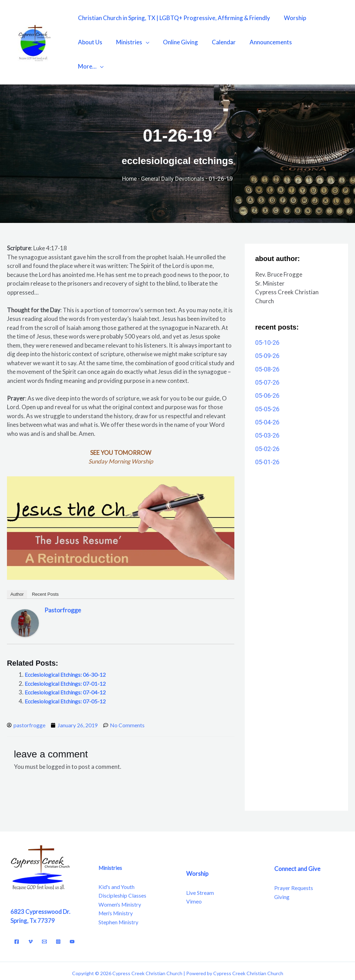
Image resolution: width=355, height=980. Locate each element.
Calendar (217, 42)
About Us (89, 42)
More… (304, 42)
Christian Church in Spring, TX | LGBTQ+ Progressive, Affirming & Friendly (173, 18)
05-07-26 (267, 358)
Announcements (261, 42)
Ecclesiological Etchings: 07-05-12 (69, 677)
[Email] (44, 918)
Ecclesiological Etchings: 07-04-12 (69, 668)
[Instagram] (58, 918)
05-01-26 (267, 438)
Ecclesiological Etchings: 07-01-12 (69, 659)
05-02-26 (267, 425)
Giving (283, 873)
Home (128, 154)
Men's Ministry (118, 890)
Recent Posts (45, 570)
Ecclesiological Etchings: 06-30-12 (69, 650)
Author (17, 570)
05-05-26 (267, 385)
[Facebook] (17, 918)
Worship (292, 18)
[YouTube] (72, 918)
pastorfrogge (63, 586)
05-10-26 (267, 318)
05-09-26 (267, 331)
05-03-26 (267, 411)
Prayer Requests (296, 864)
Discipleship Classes (124, 872)
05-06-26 (267, 371)
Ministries (126, 42)
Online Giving (175, 42)
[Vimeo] (31, 918)
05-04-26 (267, 398)
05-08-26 (267, 345)
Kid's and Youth (119, 863)
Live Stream (201, 869)
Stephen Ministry (120, 898)
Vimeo (195, 878)
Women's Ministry (122, 881)
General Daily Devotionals (174, 154)
